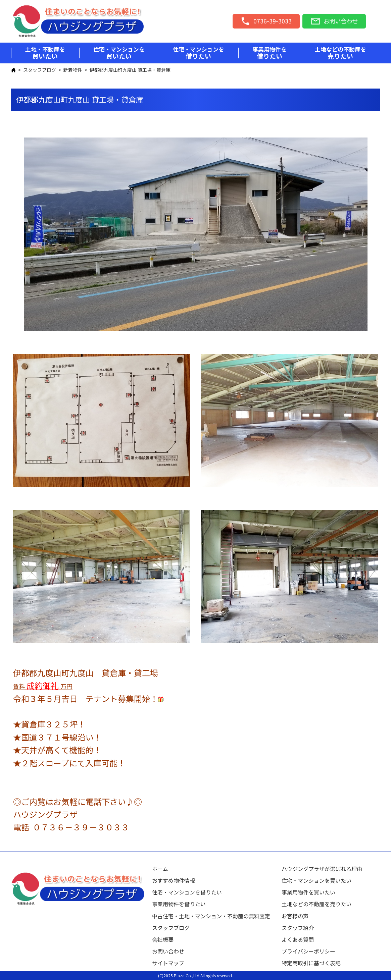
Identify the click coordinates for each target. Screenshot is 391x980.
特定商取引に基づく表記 (311, 963)
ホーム (160, 869)
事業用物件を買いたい (308, 892)
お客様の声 (295, 916)
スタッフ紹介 (298, 928)
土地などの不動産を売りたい (316, 904)
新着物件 (73, 70)
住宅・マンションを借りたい (187, 892)
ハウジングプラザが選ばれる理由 (322, 869)
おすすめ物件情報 (174, 880)
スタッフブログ (40, 70)
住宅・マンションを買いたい (316, 880)
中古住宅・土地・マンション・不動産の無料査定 (214, 916)
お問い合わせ (168, 951)
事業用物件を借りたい (179, 904)
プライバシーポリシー (308, 951)
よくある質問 (298, 939)
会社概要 (163, 939)
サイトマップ (168, 963)
